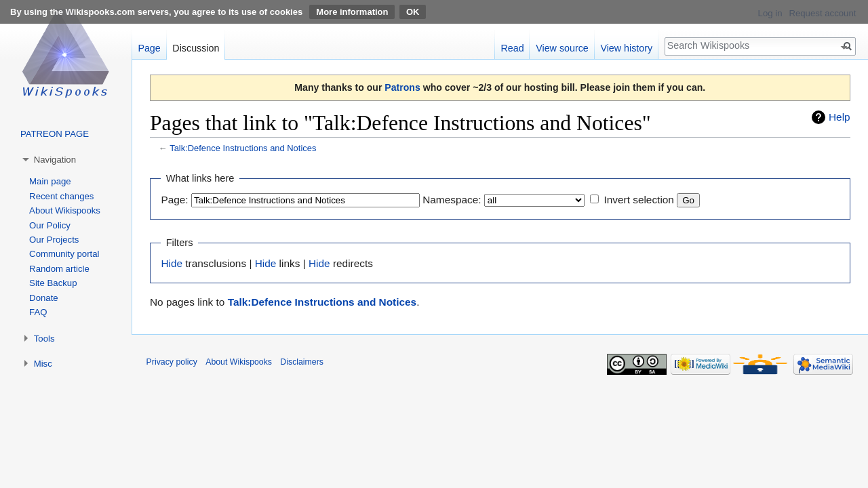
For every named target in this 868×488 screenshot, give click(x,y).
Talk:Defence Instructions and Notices (243, 148)
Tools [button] (44, 339)
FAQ (38, 312)
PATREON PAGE (55, 134)
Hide (172, 263)
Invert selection (639, 200)
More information (352, 12)
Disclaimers (302, 362)
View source (562, 48)
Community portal (64, 254)
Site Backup (53, 283)
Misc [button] (43, 364)
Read (512, 48)
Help (840, 117)
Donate (44, 298)
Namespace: (452, 200)
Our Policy (50, 225)
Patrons (402, 87)
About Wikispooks (65, 210)
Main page (50, 181)
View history (626, 48)
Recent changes (61, 196)
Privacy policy (172, 362)
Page (149, 48)
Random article (59, 269)
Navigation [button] (55, 160)
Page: (174, 200)
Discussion (196, 48)
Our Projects (54, 240)
